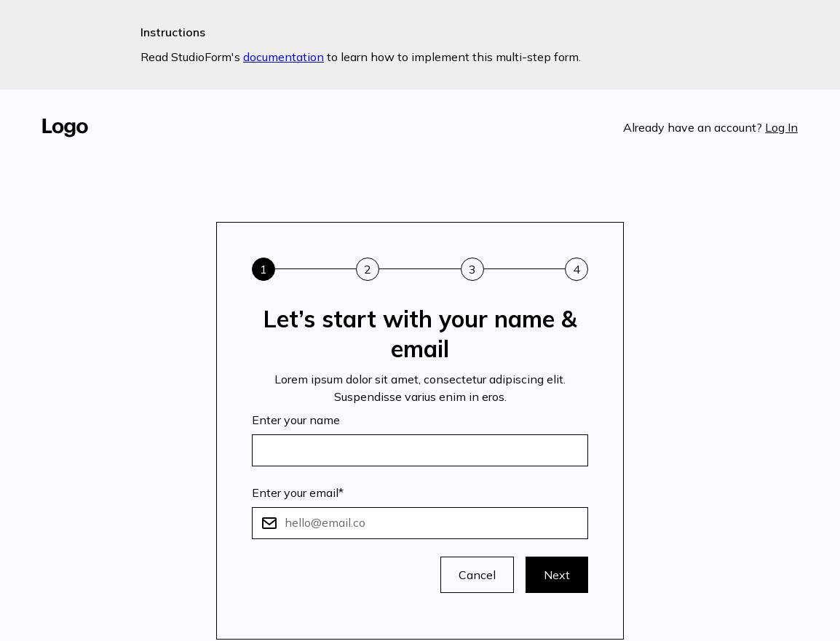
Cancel (477, 575)
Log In (781, 127)
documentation (284, 57)
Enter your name (296, 420)
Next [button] (557, 575)
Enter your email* (298, 493)
